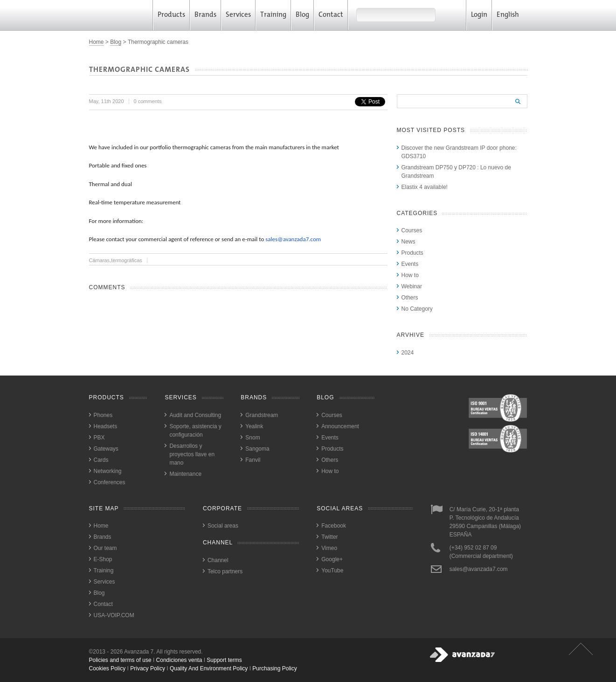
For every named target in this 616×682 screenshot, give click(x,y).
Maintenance (185, 474)
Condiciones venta (179, 660)
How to (410, 275)
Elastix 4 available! (425, 187)
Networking (108, 471)
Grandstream (262, 415)
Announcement (340, 426)
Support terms (224, 660)
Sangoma (257, 449)
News (408, 242)
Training (273, 15)
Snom (253, 438)
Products (171, 15)
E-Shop (103, 559)
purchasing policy (274, 668)
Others (410, 298)
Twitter (329, 537)
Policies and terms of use (120, 660)
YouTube (332, 571)
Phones (103, 415)
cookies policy (107, 668)
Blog (302, 15)
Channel (218, 560)
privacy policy (148, 668)
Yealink (254, 426)
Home (97, 42)
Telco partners (225, 571)
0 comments (148, 101)
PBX (99, 438)
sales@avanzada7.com (293, 239)
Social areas (223, 526)
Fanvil (253, 460)
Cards (101, 460)
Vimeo (329, 548)
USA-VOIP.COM (114, 615)
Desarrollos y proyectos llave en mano (192, 454)
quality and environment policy (209, 668)
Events (410, 264)
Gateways (106, 449)
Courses (412, 230)
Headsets (106, 426)
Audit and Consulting (195, 415)
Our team (105, 548)
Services (238, 15)
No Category (417, 309)
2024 (408, 353)
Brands (205, 15)
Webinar (412, 286)
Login (479, 15)
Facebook (334, 526)
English (511, 15)
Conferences (110, 482)
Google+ (332, 559)
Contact (331, 15)
